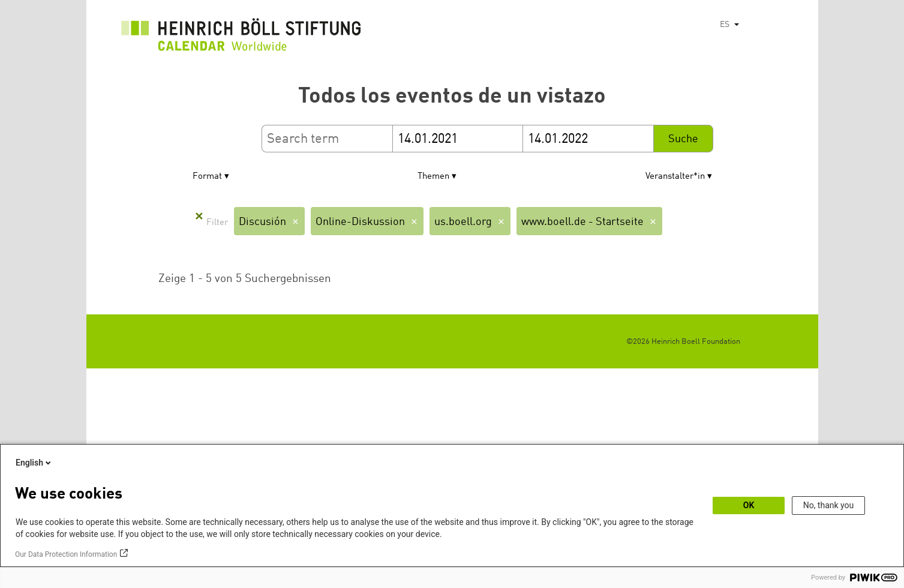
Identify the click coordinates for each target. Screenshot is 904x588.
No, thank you (829, 505)
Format (207, 177)
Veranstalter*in (675, 177)
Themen (433, 177)
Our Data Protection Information (66, 554)
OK (749, 505)
